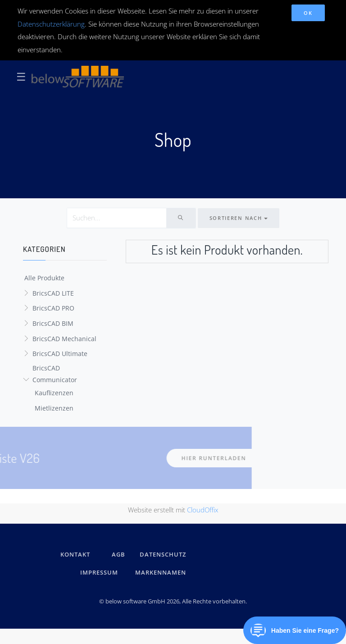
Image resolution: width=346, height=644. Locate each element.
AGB (118, 554)
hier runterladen (151, 458)
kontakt (75, 554)
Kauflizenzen (54, 393)
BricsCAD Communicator (55, 374)
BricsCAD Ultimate (60, 354)
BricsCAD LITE (53, 293)
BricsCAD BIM (53, 323)
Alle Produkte (44, 278)
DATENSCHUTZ (163, 554)
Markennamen (161, 572)
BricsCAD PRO (53, 308)
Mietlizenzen (54, 408)
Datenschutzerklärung (51, 24)
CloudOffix (203, 510)
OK (308, 13)
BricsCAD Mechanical (64, 339)
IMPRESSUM (100, 572)
